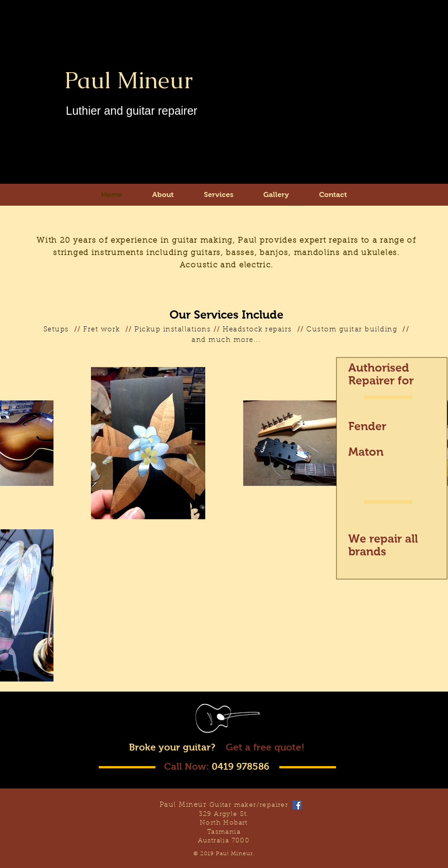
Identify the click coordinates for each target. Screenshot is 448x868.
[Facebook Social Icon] (297, 805)
